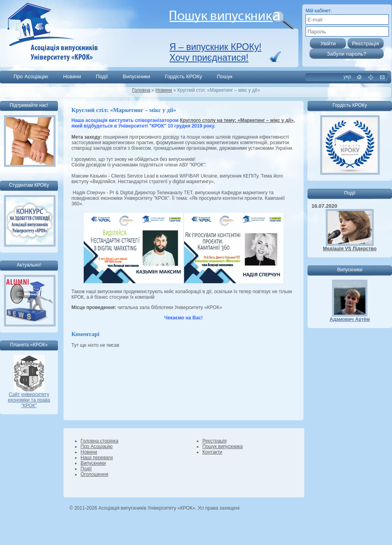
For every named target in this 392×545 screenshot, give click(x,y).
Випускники (136, 76)
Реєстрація (214, 441)
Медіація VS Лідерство (350, 249)
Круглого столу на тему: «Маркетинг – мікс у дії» (237, 120)
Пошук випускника (223, 446)
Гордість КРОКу (184, 76)
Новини (72, 76)
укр (347, 76)
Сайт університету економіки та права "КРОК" (29, 398)
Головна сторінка (99, 441)
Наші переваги (97, 458)
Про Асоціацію (31, 76)
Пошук (225, 76)
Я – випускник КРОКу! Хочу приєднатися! (215, 52)
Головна (141, 90)
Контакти (212, 452)
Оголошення (94, 474)
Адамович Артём (350, 319)
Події (102, 76)
